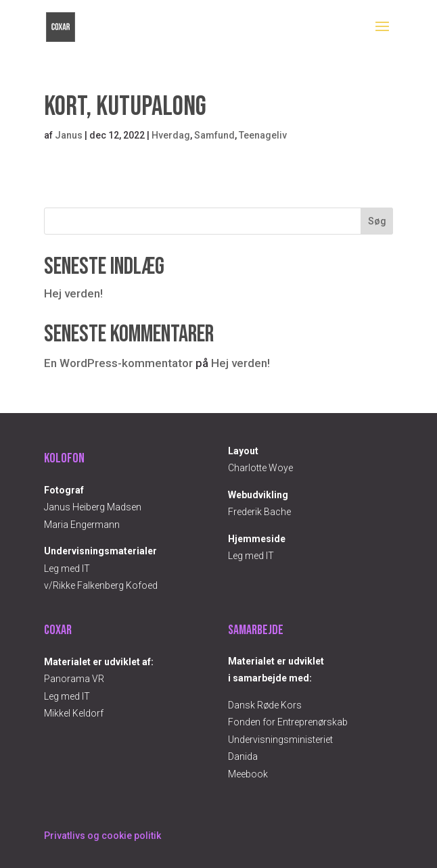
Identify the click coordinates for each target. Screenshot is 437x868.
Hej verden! (73, 293)
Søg (377, 221)
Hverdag (171, 135)
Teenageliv (263, 135)
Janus (69, 135)
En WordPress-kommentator (118, 363)
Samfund (214, 135)
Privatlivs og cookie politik (102, 836)
